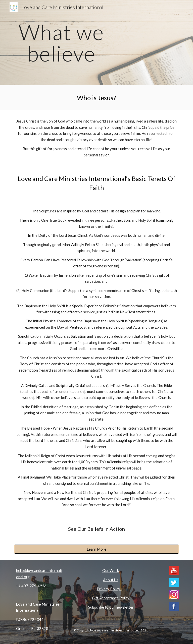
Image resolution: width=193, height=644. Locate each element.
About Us (111, 580)
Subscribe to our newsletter (111, 607)
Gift (95, 598)
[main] (61, 43)
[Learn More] (96, 549)
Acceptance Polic (113, 598)
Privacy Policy (109, 589)
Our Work (111, 571)
